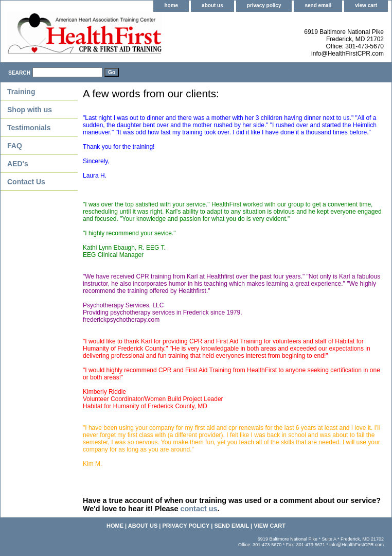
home (171, 5)
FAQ (15, 146)
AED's (18, 164)
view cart (366, 5)
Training (21, 92)
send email (318, 5)
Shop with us (30, 110)
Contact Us (26, 182)
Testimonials (29, 128)
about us (212, 5)
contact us (199, 509)
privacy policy (264, 5)
